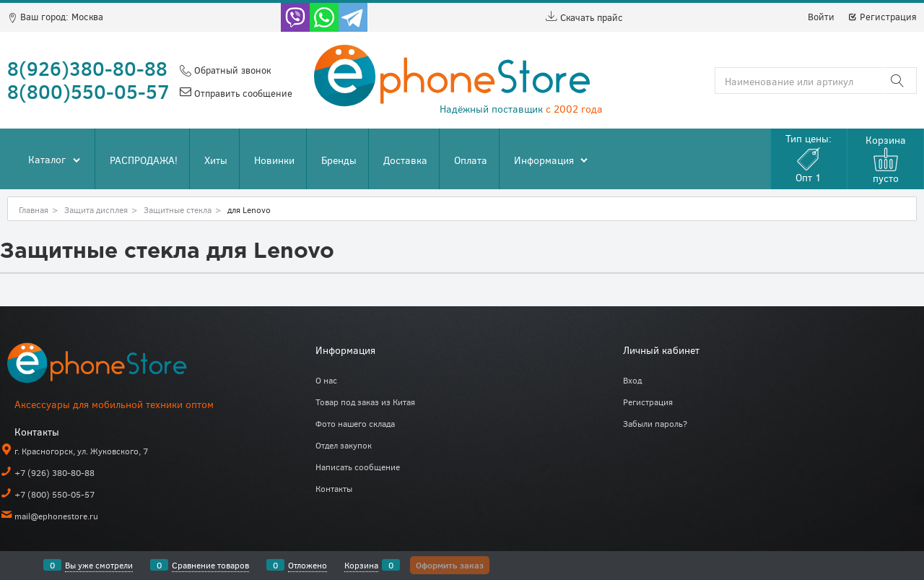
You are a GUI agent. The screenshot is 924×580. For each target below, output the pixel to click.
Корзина (361, 565)
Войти (821, 17)
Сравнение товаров (210, 565)
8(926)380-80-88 (87, 68)
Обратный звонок (231, 70)
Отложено (308, 565)
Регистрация (882, 17)
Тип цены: (808, 158)
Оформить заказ (450, 565)
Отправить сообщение (242, 93)
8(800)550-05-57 (88, 91)
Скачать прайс (584, 17)
